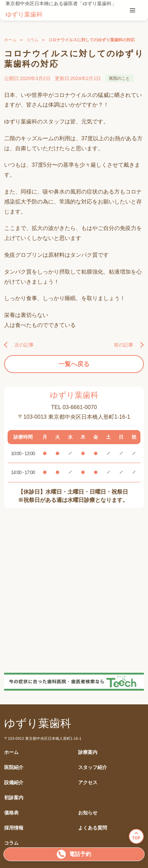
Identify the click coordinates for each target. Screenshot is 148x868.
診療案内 (88, 752)
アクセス (88, 783)
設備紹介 (14, 783)
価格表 (11, 813)
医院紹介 (14, 767)
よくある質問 (93, 828)
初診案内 (14, 798)
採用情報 (14, 828)
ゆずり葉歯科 (24, 14)
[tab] (133, 10)
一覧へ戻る (74, 364)
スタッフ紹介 (93, 767)
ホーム (10, 40)
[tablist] (133, 10)
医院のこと (119, 78)
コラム (32, 40)
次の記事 (24, 345)
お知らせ (88, 813)
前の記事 (124, 345)
